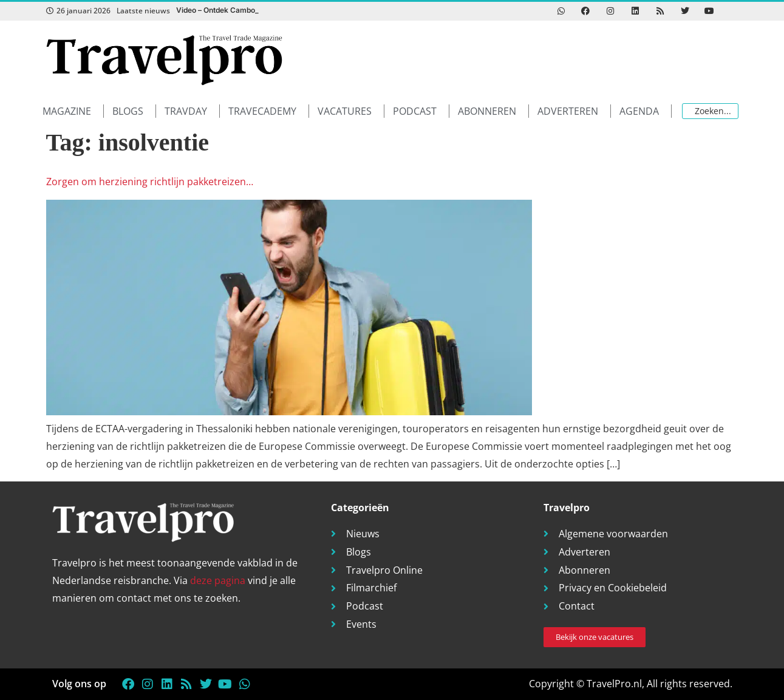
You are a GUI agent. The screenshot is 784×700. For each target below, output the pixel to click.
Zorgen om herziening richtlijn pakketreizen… (150, 182)
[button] (73, 111)
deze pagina (218, 580)
